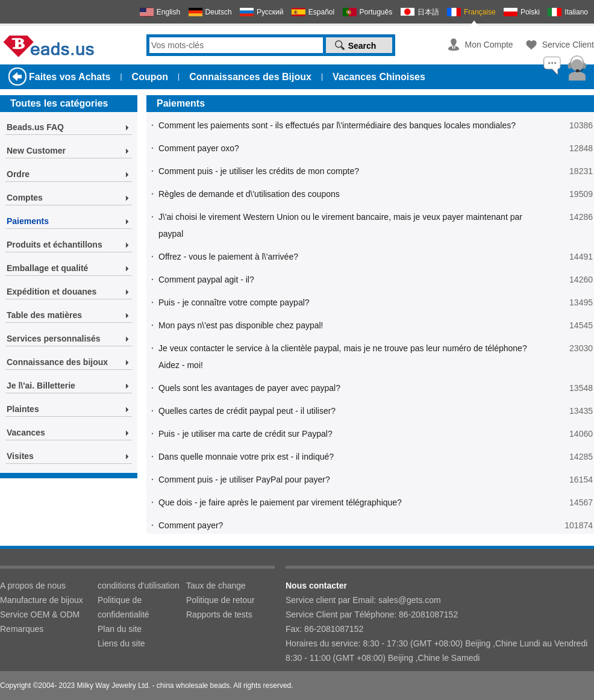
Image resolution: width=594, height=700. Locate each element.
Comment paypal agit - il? (206, 280)
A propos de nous (33, 586)
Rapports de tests (219, 614)
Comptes (25, 198)
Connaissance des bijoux (57, 362)
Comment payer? (191, 525)
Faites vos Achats (70, 77)
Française (480, 12)
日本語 (428, 12)
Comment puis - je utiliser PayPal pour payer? (244, 480)
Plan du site (120, 629)
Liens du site (121, 643)
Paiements (28, 221)
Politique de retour (220, 600)
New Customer (36, 151)
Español (321, 12)
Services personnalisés (54, 339)
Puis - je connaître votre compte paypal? (234, 302)
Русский (270, 12)
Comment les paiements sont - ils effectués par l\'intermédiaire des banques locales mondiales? (337, 125)
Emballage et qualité (47, 268)
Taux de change (216, 586)
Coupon (150, 77)
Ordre (18, 174)
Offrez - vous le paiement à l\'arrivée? (228, 257)
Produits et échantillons (55, 245)
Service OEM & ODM (40, 614)
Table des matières (44, 315)
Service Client (568, 45)
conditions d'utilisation (139, 586)
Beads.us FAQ (35, 127)
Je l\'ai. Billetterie (41, 386)
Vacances (26, 433)
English (168, 12)
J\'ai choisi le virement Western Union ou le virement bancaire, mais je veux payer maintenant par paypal (340, 225)
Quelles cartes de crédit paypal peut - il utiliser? (247, 411)
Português (376, 12)
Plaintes (23, 409)
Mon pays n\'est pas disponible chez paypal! (241, 325)
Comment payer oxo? (199, 148)
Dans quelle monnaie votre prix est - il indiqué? (246, 457)
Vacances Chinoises (379, 77)
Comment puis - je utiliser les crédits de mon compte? (259, 171)
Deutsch (219, 12)
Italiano (576, 12)
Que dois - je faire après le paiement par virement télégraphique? (280, 502)
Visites (20, 456)
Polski (530, 12)
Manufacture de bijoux (42, 600)
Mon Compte (489, 45)
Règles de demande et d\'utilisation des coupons (249, 194)
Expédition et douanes (52, 292)
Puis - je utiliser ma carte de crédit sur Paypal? (245, 434)
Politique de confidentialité (123, 607)
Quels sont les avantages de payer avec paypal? (249, 388)
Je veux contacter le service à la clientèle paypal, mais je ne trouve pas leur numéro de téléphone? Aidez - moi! (343, 357)
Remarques (22, 629)
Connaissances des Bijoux (250, 77)
